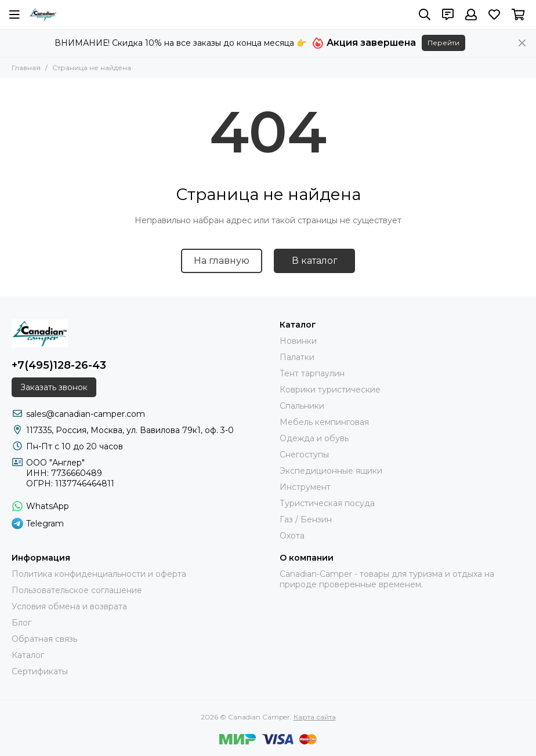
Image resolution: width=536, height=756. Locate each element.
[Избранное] (494, 14)
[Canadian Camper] (43, 14)
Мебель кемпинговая (324, 422)
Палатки (297, 357)
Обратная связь (44, 639)
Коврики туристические (330, 390)
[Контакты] (448, 14)
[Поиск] (425, 14)
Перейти (443, 43)
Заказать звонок (54, 387)
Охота (292, 536)
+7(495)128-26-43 (59, 365)
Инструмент (305, 487)
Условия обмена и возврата (69, 606)
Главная (26, 68)
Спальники (302, 406)
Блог (21, 623)
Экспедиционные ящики (331, 471)
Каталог (28, 655)
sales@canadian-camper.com (86, 414)
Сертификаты (40, 671)
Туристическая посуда (327, 503)
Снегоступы (304, 455)
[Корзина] (518, 14)
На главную (222, 261)
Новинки (298, 341)
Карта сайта (315, 717)
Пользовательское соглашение (77, 590)
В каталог (315, 261)
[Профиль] (471, 14)
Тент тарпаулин (312, 373)
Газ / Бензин (306, 519)
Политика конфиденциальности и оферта (99, 574)
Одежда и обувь (314, 438)
